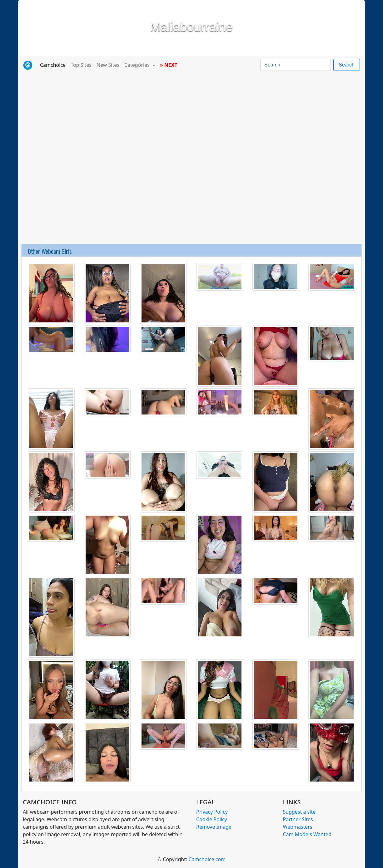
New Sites (108, 65)
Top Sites (81, 65)
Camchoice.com (207, 859)
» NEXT (169, 65)
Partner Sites (298, 819)
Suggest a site (299, 812)
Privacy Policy (212, 812)
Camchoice (54, 65)
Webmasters (298, 827)
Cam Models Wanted (307, 834)
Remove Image (214, 827)
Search (347, 65)
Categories (138, 65)
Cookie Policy (212, 819)
